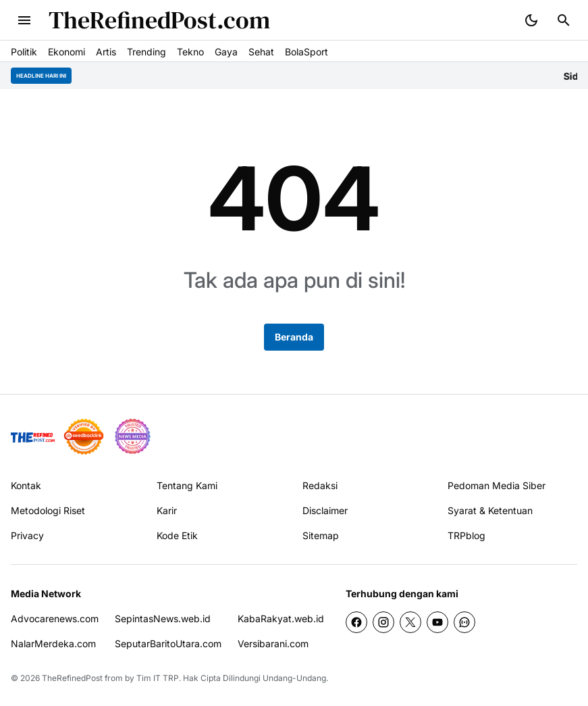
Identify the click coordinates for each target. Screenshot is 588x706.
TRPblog (466, 535)
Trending (146, 52)
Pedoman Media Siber (497, 485)
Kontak (26, 485)
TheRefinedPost (72, 678)
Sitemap (321, 535)
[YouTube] (437, 622)
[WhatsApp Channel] (464, 622)
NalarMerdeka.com (53, 644)
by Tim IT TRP (152, 678)
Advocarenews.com (55, 619)
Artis (106, 52)
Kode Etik (177, 535)
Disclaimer (325, 510)
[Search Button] (564, 20)
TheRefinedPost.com (159, 20)
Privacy (27, 535)
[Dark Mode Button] (531, 20)
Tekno (190, 52)
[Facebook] (356, 622)
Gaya (226, 52)
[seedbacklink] (84, 436)
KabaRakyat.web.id (281, 619)
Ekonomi (66, 52)
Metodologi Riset (48, 510)
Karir (167, 510)
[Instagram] (383, 622)
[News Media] (132, 436)
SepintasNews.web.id (163, 619)
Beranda (294, 337)
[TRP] (33, 437)
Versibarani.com (273, 644)
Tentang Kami (187, 485)
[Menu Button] (24, 20)
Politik (24, 52)
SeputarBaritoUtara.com (168, 644)
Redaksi (320, 485)
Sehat (261, 52)
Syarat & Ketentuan (490, 510)
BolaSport (306, 52)
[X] (410, 622)
